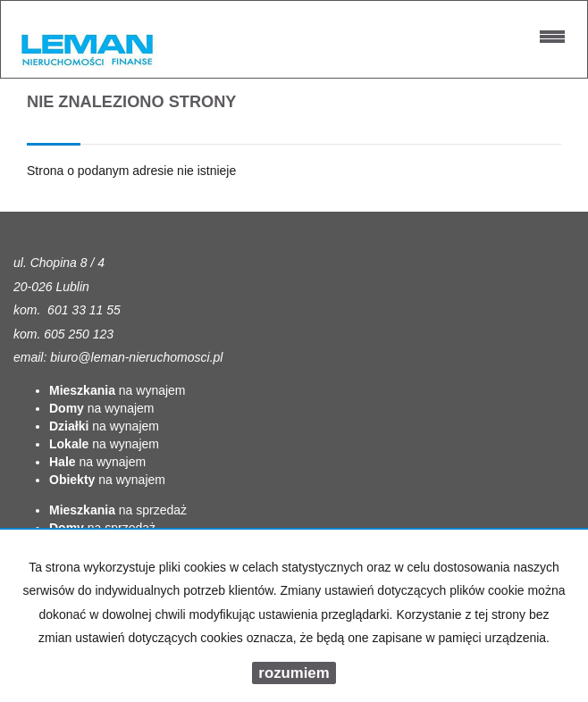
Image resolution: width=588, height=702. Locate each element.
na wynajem (118, 390)
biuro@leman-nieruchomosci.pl (136, 357)
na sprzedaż (118, 510)
